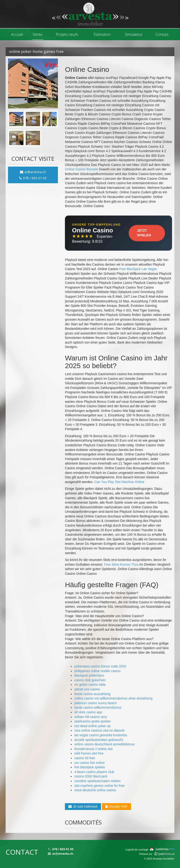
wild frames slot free (89, 753)
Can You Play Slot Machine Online (119, 482)
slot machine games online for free (99, 786)
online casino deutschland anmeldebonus (104, 744)
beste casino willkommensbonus (98, 707)
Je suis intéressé (83, 806)
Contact (162, 34)
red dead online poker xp (92, 726)
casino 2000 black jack (91, 776)
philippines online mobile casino (97, 671)
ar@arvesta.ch (33, 172)
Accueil (17, 34)
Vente (38, 34)
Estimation (102, 34)
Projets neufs (67, 34)
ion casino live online (89, 763)
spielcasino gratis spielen (93, 721)
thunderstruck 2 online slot (93, 749)
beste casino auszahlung (92, 694)
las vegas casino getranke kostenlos (101, 735)
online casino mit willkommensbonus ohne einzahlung (113, 698)
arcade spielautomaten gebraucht (99, 740)
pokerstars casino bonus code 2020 (100, 666)
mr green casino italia (90, 685)
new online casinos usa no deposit (99, 730)
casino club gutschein (90, 680)
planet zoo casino (87, 689)
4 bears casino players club (94, 772)
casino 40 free (85, 758)
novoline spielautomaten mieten (97, 781)
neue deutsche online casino (95, 790)
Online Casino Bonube (81, 169)
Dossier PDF (116, 806)
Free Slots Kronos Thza (121, 564)
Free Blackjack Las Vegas (138, 269)
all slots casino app (88, 712)
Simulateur (134, 34)
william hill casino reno (91, 717)
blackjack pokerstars (89, 675)
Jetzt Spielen (144, 233)
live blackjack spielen (90, 767)
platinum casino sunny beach (96, 703)
